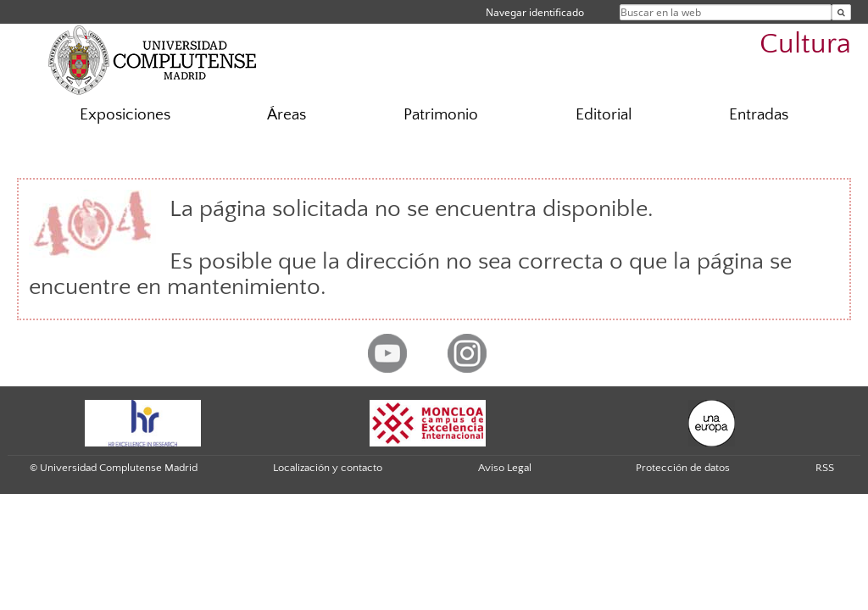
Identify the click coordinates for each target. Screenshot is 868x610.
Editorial (604, 115)
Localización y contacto (328, 468)
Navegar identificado (535, 12)
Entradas (759, 115)
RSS (825, 468)
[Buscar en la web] (841, 12)
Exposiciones (125, 115)
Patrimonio (441, 115)
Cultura (805, 44)
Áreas (287, 115)
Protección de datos (683, 468)
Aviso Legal (505, 468)
